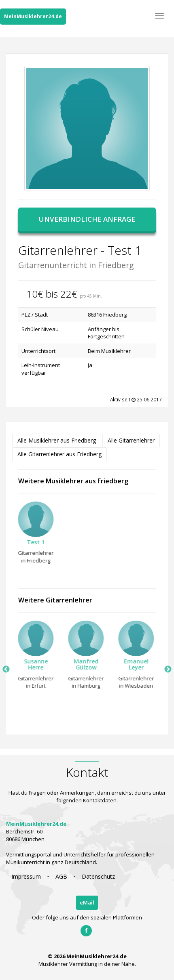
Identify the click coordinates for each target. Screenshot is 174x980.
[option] (33, 535)
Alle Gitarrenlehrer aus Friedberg (59, 454)
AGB (61, 876)
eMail (87, 902)
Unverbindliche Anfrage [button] (87, 219)
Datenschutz (98, 876)
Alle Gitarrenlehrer (131, 440)
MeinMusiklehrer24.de (33, 16)
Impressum (26, 876)
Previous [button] (6, 669)
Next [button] (168, 669)
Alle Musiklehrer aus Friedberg (57, 440)
